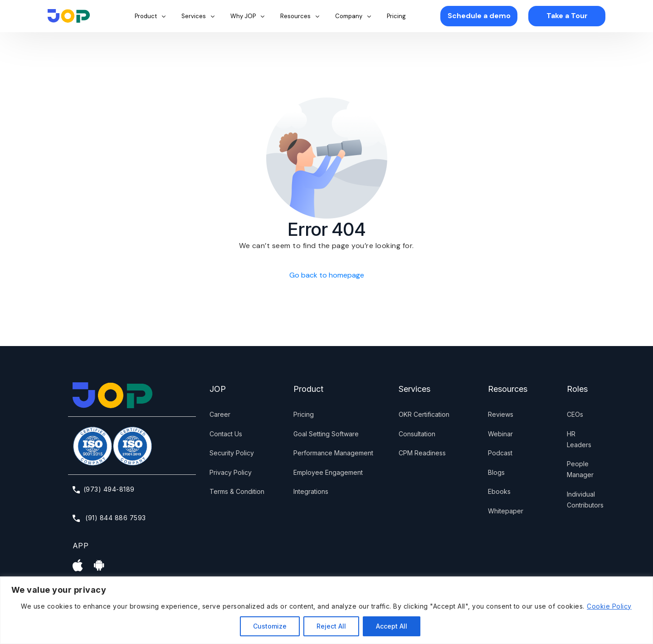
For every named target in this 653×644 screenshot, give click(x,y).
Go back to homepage (327, 275)
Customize (270, 626)
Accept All (392, 626)
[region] (326, 610)
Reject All (331, 626)
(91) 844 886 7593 (109, 518)
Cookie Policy (609, 606)
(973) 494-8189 (104, 489)
